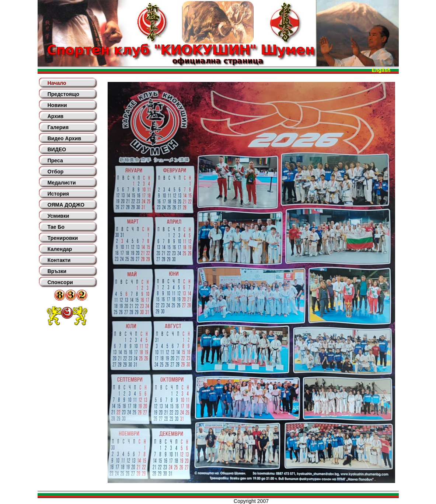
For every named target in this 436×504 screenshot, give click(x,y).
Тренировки (63, 238)
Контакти (59, 260)
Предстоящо (63, 94)
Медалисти (62, 183)
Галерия (58, 127)
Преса (55, 160)
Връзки (57, 271)
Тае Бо (56, 227)
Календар (60, 249)
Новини (57, 105)
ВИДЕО (57, 149)
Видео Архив (64, 138)
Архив (55, 116)
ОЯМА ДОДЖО (66, 205)
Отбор (56, 172)
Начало (57, 83)
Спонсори (60, 282)
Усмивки (58, 216)
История (58, 194)
